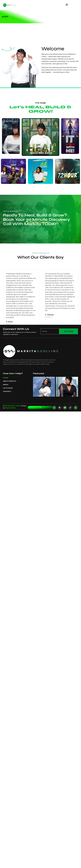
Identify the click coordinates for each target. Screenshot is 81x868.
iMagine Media (10, 408)
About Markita (10, 381)
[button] (67, 5)
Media (6, 385)
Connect (7, 391)
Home (6, 378)
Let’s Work (8, 388)
